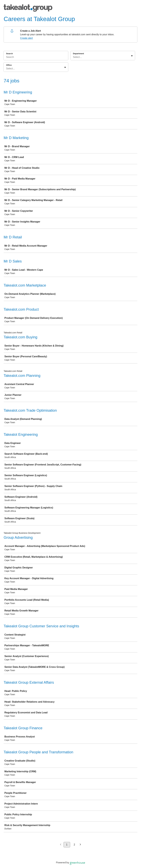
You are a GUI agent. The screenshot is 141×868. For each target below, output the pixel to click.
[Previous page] (61, 845)
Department (78, 54)
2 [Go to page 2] (74, 845)
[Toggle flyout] (132, 56)
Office (9, 65)
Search (9, 54)
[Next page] (80, 845)
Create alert (26, 38)
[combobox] (73, 57)
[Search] (36, 58)
